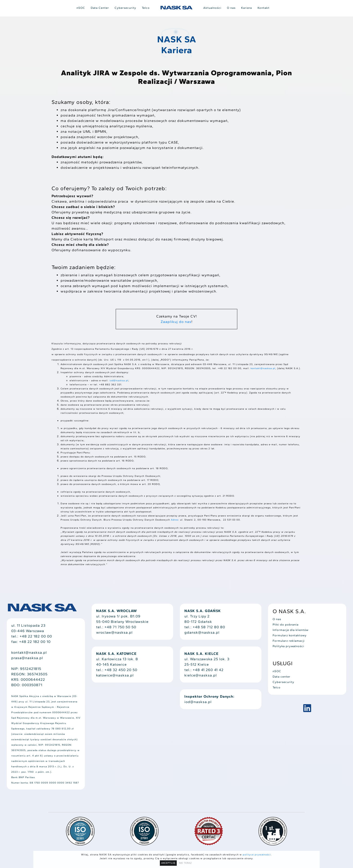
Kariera (247, 8)
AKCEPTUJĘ (168, 863)
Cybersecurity (125, 8)
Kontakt (264, 8)
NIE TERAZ (185, 863)
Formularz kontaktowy (290, 635)
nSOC (81, 8)
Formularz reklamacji (289, 641)
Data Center (100, 8)
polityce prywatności (257, 855)
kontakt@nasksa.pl (263, 368)
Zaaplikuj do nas (176, 322)
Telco (146, 8)
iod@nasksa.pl (119, 380)
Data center (282, 677)
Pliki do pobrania (286, 625)
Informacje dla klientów (291, 630)
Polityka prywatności (288, 646)
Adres (175, 520)
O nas (231, 8)
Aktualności (212, 8)
